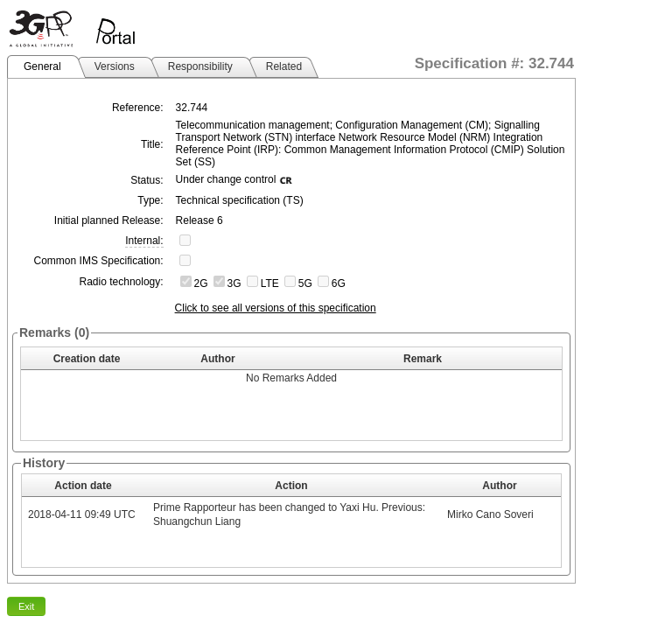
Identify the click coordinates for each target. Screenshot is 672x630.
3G (234, 283)
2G (201, 283)
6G (339, 283)
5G (305, 283)
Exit (26, 606)
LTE (270, 283)
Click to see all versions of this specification (276, 308)
